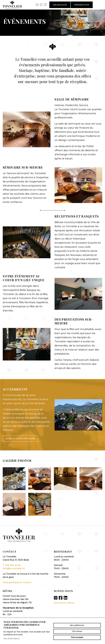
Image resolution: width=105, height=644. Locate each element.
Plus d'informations (12, 639)
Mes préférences (77, 625)
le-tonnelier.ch (12, 5)
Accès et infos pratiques (20, 439)
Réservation (82, 5)
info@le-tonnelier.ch (14, 568)
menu (100, 5)
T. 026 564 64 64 (12, 565)
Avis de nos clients (64, 603)
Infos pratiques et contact (17, 582)
